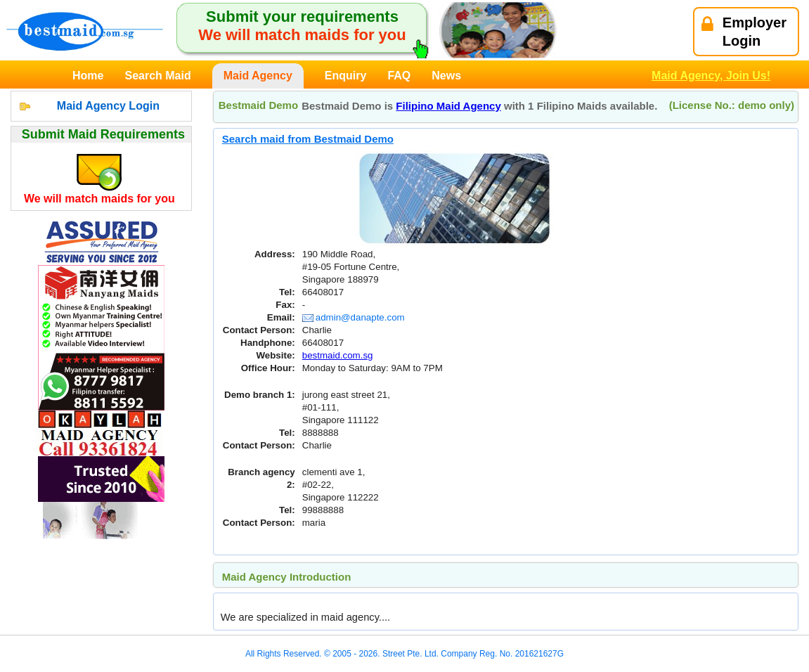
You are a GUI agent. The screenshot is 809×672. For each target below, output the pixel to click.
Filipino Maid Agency (448, 106)
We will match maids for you (99, 199)
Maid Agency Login (108, 106)
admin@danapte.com (354, 317)
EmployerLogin (744, 32)
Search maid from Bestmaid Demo (308, 139)
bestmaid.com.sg (338, 355)
